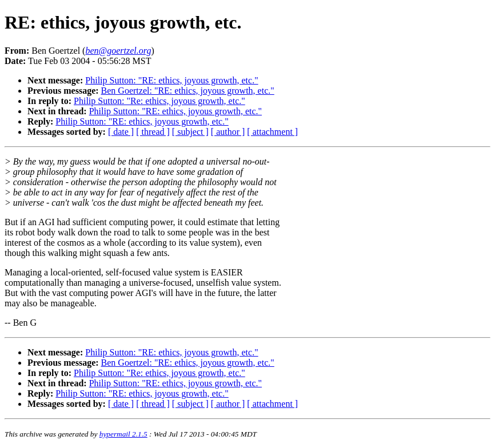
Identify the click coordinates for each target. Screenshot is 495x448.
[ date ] (121, 132)
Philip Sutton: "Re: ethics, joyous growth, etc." (159, 101)
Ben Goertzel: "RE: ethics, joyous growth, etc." (188, 91)
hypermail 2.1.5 (123, 434)
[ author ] (228, 132)
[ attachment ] (272, 132)
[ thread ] (153, 132)
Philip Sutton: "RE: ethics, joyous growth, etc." (171, 80)
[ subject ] (190, 132)
